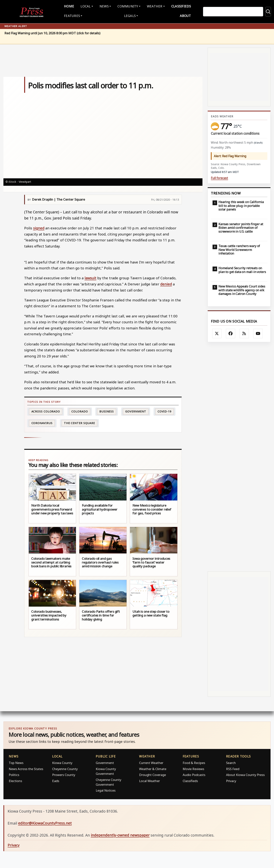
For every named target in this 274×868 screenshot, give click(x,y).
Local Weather (149, 780)
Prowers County (64, 774)
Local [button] (88, 6)
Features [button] (76, 15)
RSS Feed (233, 768)
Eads (56, 780)
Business (107, 410)
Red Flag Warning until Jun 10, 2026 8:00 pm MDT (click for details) (52, 32)
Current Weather (151, 762)
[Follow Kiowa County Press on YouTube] (258, 333)
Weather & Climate (153, 768)
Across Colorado (46, 410)
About (181, 15)
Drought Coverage (153, 774)
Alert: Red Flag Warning (230, 155)
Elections (15, 780)
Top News (16, 762)
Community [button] (127, 6)
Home (73, 6)
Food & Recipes (194, 762)
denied (166, 283)
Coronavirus (42, 422)
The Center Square (79, 422)
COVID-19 (164, 410)
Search (231, 762)
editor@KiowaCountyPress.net (45, 822)
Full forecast (219, 177)
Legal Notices (106, 789)
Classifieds (177, 6)
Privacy (231, 780)
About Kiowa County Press (245, 774)
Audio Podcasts (194, 774)
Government (136, 410)
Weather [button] (152, 6)
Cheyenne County (65, 768)
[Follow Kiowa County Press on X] (217, 333)
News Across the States (26, 768)
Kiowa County (62, 762)
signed (39, 227)
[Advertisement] (239, 456)
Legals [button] (130, 15)
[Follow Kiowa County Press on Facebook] (231, 333)
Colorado (80, 410)
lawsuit (90, 277)
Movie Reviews (193, 768)
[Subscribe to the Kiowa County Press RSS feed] (244, 333)
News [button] (105, 6)
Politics (14, 774)
